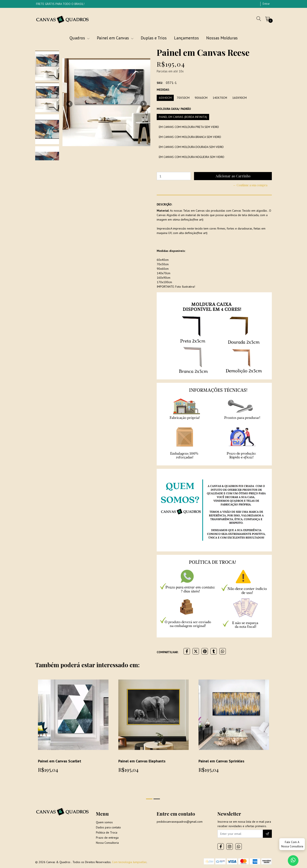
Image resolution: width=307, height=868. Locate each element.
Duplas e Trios (154, 38)
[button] (69, 104)
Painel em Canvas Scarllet (60, 761)
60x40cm (165, 98)
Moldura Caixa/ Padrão (174, 109)
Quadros (80, 38)
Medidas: (163, 90)
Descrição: (164, 204)
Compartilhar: (168, 652)
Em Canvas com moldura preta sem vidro (189, 127)
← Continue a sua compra (250, 185)
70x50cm (183, 98)
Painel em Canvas (115, 38)
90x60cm (201, 98)
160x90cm (239, 98)
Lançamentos (186, 38)
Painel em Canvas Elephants (142, 761)
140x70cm (220, 98)
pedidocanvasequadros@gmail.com (180, 822)
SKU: (160, 83)
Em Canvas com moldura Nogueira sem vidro (192, 157)
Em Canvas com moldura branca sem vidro (190, 137)
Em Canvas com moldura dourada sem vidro (191, 147)
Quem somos (104, 822)
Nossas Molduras (222, 38)
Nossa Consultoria (107, 843)
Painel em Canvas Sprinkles (221, 761)
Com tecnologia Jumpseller (129, 862)
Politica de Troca (107, 832)
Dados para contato (108, 827)
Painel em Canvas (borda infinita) (183, 117)
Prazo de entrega (107, 838)
